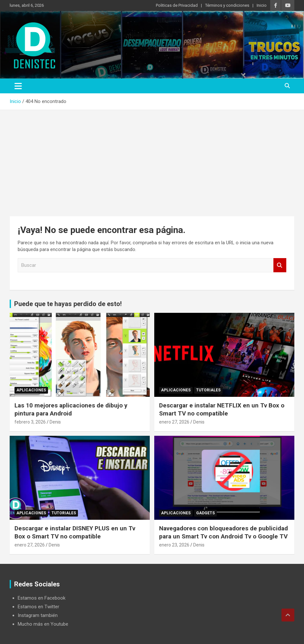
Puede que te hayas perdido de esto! (68, 304)
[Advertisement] (152, 158)
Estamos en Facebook (42, 598)
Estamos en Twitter (38, 607)
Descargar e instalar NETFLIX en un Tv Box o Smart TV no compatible (222, 409)
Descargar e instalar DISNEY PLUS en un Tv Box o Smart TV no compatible (75, 532)
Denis (55, 422)
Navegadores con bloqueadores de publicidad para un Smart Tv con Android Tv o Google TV (223, 532)
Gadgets (205, 513)
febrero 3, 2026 (30, 422)
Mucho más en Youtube (43, 624)
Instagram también (38, 615)
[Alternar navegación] (18, 86)
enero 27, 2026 (174, 422)
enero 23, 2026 (174, 545)
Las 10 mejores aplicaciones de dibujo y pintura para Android (71, 409)
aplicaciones (31, 390)
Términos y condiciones (227, 5)
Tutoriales (208, 390)
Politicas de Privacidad (177, 5)
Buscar (280, 265)
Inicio (262, 5)
